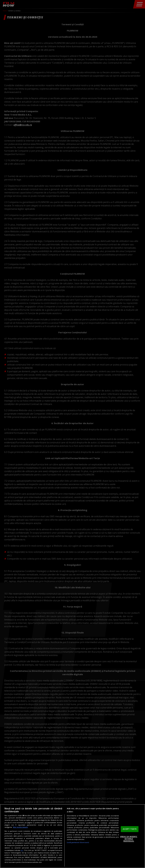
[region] (72, 836)
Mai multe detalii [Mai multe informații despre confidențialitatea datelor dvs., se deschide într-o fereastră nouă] (20, 827)
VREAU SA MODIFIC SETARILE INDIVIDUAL (129, 839)
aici (22, 850)
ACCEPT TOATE (130, 829)
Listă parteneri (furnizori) (78, 842)
